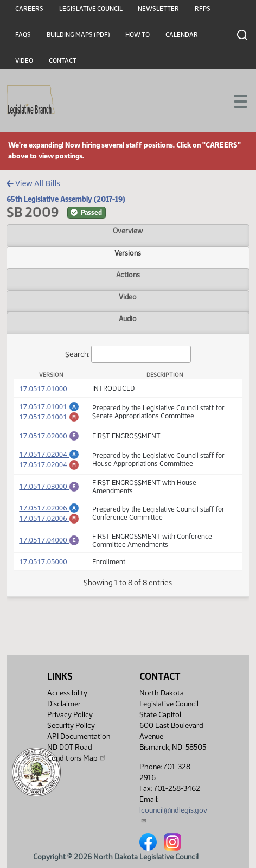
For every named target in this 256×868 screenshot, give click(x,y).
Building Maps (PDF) (78, 35)
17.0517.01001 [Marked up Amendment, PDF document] (49, 418)
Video (24, 61)
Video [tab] (128, 297)
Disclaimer (64, 704)
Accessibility (67, 693)
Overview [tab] (128, 231)
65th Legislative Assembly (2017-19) (66, 199)
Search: (128, 355)
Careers (29, 9)
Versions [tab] (128, 253)
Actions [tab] (128, 275)
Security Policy (71, 726)
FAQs (23, 35)
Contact (63, 61)
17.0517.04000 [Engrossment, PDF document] (49, 551)
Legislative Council (91, 9)
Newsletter (158, 9)
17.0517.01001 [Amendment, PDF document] (49, 406)
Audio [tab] (128, 318)
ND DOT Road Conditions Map (77, 753)
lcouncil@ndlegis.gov (173, 815)
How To (137, 35)
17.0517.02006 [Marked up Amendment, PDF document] (49, 528)
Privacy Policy (70, 715)
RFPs (203, 9)
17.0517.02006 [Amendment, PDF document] (49, 516)
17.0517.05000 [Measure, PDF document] (43, 573)
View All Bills (33, 183)
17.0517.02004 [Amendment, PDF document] (49, 459)
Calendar (182, 35)
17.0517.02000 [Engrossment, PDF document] (49, 439)
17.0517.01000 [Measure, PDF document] (43, 388)
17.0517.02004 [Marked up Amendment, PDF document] (49, 471)
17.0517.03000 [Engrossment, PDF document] (49, 494)
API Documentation (79, 736)
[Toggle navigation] (235, 100)
